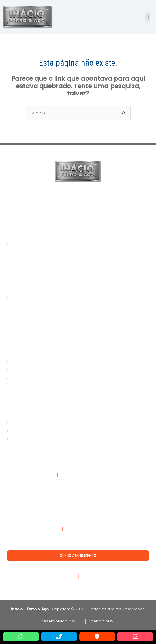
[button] (148, 17)
